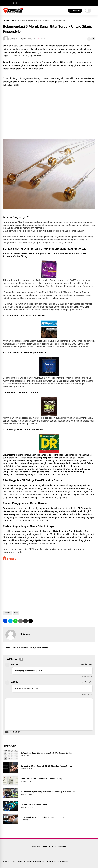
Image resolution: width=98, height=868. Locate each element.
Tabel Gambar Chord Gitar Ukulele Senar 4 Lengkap (42, 779)
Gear (13, 20)
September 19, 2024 (87, 664)
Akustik (7, 613)
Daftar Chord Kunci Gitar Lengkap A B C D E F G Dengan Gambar (46, 753)
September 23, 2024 (87, 682)
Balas (84, 677)
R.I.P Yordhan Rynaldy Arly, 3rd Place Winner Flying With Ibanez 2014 (49, 792)
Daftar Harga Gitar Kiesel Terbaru (34, 804)
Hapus (89, 677)
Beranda (6, 20)
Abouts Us (36, 846)
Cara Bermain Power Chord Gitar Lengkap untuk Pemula (43, 817)
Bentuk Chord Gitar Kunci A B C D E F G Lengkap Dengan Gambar (47, 766)
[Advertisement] (23, 116)
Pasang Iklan (61, 846)
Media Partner (48, 846)
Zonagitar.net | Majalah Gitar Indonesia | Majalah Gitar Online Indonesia (42, 861)
